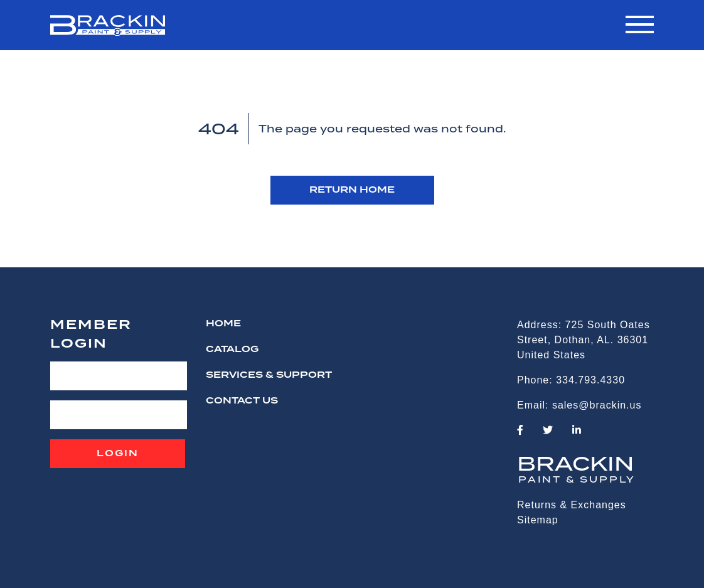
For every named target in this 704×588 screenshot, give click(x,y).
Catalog (232, 350)
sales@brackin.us (597, 405)
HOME (223, 324)
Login (118, 454)
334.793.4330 (590, 380)
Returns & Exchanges (572, 505)
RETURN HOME (352, 190)
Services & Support (269, 375)
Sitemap (538, 520)
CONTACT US (242, 401)
